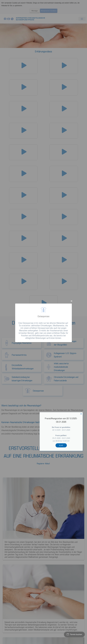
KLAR (61, 445)
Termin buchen (74, 634)
